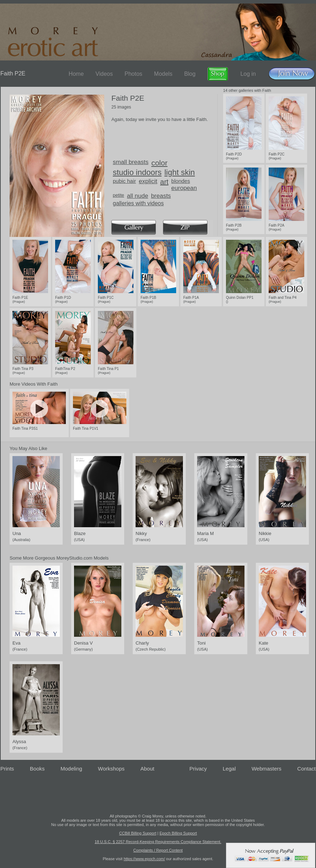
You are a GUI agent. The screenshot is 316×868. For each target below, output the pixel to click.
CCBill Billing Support (138, 833)
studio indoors (137, 172)
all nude (138, 196)
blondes (181, 181)
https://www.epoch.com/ (144, 859)
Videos (104, 74)
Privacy (198, 769)
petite (118, 195)
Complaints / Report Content (158, 850)
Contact (306, 769)
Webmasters (267, 769)
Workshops (111, 769)
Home (76, 74)
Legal (229, 769)
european (184, 188)
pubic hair (124, 181)
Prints (7, 769)
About (148, 769)
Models (163, 74)
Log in (248, 74)
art (164, 182)
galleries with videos (138, 203)
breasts (161, 196)
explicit (148, 181)
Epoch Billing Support (178, 833)
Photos (133, 74)
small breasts (131, 162)
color (159, 163)
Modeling (71, 769)
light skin (180, 172)
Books (37, 769)
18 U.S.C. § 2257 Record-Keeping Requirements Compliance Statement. (158, 842)
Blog (190, 74)
